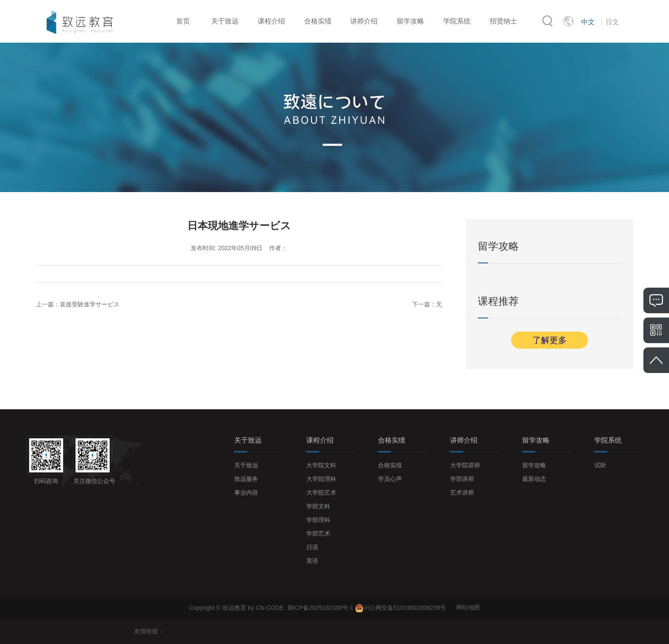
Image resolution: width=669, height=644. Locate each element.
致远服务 (246, 479)
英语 (312, 561)
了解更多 (550, 340)
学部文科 (318, 506)
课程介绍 (271, 21)
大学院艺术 (321, 492)
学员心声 (390, 479)
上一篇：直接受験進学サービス (78, 304)
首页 (183, 21)
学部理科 (318, 520)
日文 (612, 22)
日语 (312, 547)
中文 (588, 22)
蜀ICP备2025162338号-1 (321, 607)
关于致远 (225, 21)
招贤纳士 (503, 21)
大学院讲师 (465, 465)
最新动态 (534, 479)
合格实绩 (318, 21)
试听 (600, 465)
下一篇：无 (427, 304)
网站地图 (468, 607)
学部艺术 (318, 533)
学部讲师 (462, 479)
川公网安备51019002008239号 (405, 607)
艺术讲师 (462, 492)
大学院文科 (321, 465)
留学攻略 (410, 21)
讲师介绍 (364, 21)
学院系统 (457, 21)
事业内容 (246, 492)
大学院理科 (321, 479)
